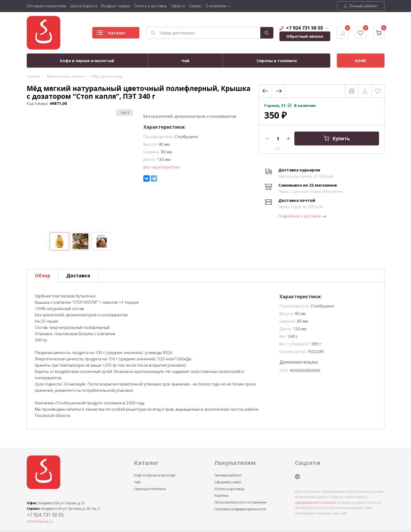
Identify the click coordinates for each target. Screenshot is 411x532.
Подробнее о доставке (303, 216)
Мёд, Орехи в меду (107, 76)
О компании (216, 6)
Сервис (195, 6)
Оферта (178, 6)
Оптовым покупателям (47, 6)
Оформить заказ (228, 482)
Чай (185, 61)
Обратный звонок (305, 36)
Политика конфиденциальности (240, 509)
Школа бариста (84, 6)
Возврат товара (116, 6)
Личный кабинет (361, 6)
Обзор (43, 275)
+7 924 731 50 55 (304, 28)
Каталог (111, 34)
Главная (33, 76)
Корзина (221, 495)
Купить (337, 139)
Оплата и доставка (150, 6)
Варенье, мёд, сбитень (66, 76)
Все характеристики (162, 167)
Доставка (78, 275)
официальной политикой (315, 502)
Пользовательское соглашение (240, 502)
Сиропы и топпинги (277, 61)
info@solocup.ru (40, 521)
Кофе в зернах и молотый (87, 61)
